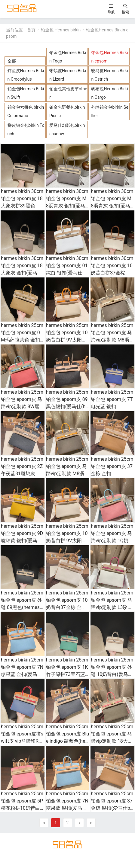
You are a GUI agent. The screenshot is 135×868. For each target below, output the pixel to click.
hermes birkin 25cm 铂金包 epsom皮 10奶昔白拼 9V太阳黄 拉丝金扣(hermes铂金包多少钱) (67, 541)
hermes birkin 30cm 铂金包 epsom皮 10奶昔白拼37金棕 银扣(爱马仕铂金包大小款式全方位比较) (112, 273)
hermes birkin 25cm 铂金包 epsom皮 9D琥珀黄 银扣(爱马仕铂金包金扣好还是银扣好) (22, 541)
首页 (31, 30)
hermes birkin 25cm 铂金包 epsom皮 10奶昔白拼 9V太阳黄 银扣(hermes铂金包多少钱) (67, 340)
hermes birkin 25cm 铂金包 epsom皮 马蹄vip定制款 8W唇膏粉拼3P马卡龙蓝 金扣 (22, 407)
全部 (12, 61)
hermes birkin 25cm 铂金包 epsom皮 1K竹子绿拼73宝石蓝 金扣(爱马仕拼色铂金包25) (67, 674)
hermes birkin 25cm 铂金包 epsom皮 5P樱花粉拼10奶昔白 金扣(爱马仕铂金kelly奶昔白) (22, 808)
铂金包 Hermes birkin (61, 30)
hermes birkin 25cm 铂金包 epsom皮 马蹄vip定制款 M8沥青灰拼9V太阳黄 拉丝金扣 (68, 474)
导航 (111, 12)
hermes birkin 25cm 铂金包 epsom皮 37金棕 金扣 (112, 466)
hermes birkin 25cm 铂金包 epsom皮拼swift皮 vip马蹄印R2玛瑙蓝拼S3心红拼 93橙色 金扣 (22, 741)
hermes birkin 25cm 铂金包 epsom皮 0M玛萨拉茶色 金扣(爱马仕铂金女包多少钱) (22, 340)
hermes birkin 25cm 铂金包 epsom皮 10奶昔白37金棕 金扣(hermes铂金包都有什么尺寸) (67, 607)
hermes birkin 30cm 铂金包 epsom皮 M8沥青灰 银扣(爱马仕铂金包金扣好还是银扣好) (67, 206)
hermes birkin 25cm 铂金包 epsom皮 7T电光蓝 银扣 (112, 399)
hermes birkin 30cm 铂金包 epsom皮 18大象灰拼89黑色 (22, 199)
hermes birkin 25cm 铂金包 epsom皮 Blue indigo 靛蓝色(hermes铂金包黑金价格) (68, 741)
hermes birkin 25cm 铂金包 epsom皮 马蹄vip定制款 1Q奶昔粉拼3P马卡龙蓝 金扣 (112, 541)
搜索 (125, 12)
